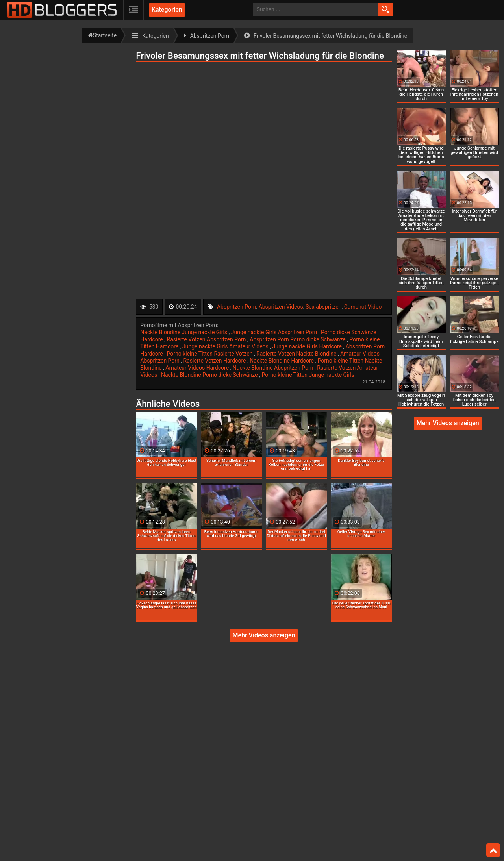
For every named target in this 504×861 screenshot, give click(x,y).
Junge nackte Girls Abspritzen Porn (275, 332)
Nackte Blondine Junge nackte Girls (184, 332)
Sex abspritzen (323, 307)
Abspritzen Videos (281, 307)
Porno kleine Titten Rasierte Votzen (210, 354)
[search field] (315, 9)
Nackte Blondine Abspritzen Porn (274, 368)
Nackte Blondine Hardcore (282, 361)
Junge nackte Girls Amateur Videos (226, 346)
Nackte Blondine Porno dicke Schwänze (210, 375)
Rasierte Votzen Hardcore (215, 361)
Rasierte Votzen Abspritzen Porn (207, 339)
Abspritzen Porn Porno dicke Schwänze (298, 339)
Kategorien (167, 10)
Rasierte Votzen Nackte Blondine (297, 354)
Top (493, 850)
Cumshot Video (363, 307)
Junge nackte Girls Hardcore (308, 346)
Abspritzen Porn (236, 307)
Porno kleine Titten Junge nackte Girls (308, 375)
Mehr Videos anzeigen (264, 635)
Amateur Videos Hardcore (198, 368)
